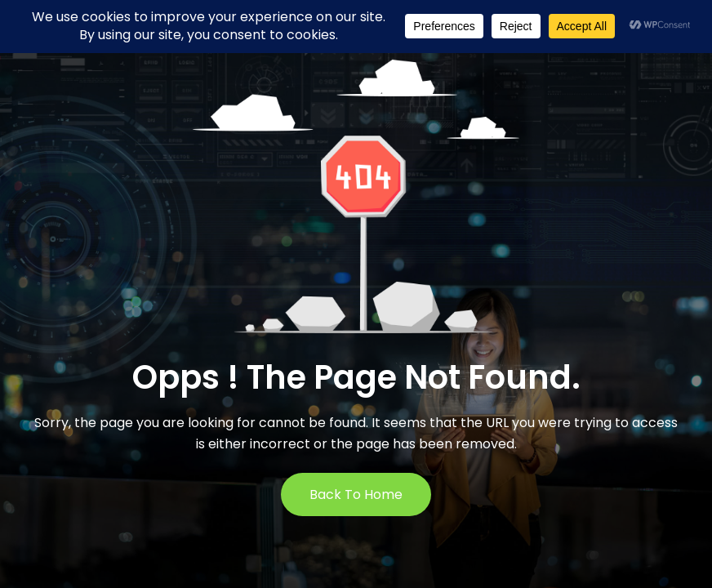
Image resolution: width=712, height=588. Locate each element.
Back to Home (356, 494)
